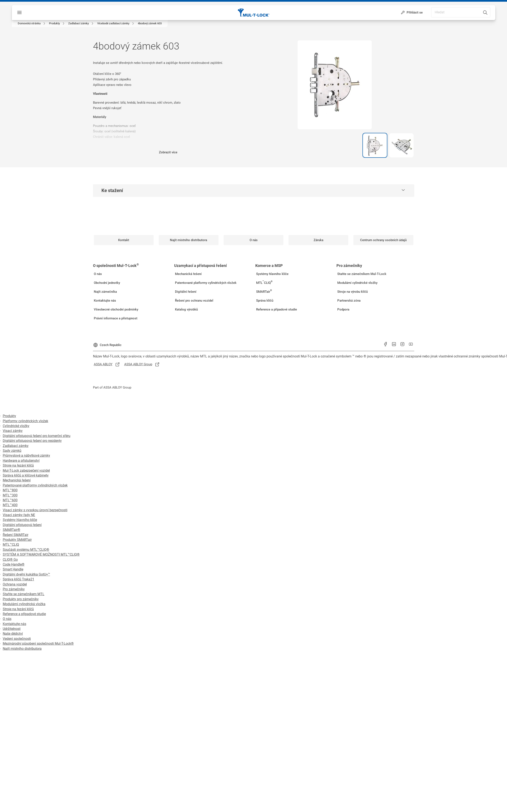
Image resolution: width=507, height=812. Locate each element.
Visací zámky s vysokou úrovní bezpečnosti (35, 510)
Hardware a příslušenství (21, 461)
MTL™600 (10, 500)
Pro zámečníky (14, 589)
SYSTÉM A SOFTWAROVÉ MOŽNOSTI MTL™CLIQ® (41, 554)
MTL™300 (10, 495)
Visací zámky (13, 431)
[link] (32, 23)
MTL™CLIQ (11, 545)
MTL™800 (10, 490)
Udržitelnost (12, 629)
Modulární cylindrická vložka (24, 604)
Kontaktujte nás (14, 624)
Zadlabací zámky (16, 446)
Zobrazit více (168, 152)
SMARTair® (12, 530)
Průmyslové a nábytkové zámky (26, 455)
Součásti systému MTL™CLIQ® (26, 550)
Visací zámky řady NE (19, 515)
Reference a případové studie (24, 614)
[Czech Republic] (107, 343)
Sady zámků (12, 451)
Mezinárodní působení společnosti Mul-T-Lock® (38, 644)
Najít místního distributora (22, 649)
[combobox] (479, 10)
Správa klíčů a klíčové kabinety (26, 475)
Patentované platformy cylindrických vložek (35, 485)
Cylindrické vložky (16, 426)
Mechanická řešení (17, 480)
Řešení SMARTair (16, 535)
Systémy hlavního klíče (20, 520)
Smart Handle (13, 569)
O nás (7, 619)
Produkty (9, 416)
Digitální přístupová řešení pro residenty (32, 441)
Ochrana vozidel (15, 584)
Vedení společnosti (17, 639)
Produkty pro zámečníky (21, 599)
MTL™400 (10, 505)
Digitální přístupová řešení (22, 525)
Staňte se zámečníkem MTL (24, 594)
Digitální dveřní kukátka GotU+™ (26, 574)
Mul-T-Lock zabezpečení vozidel (26, 471)
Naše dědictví (13, 634)
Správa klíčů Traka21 (18, 579)
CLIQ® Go (10, 560)
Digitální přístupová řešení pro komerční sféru (37, 436)
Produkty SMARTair (17, 540)
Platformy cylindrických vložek (25, 421)
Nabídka (29, 12)
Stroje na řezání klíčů (18, 465)
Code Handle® (14, 564)
